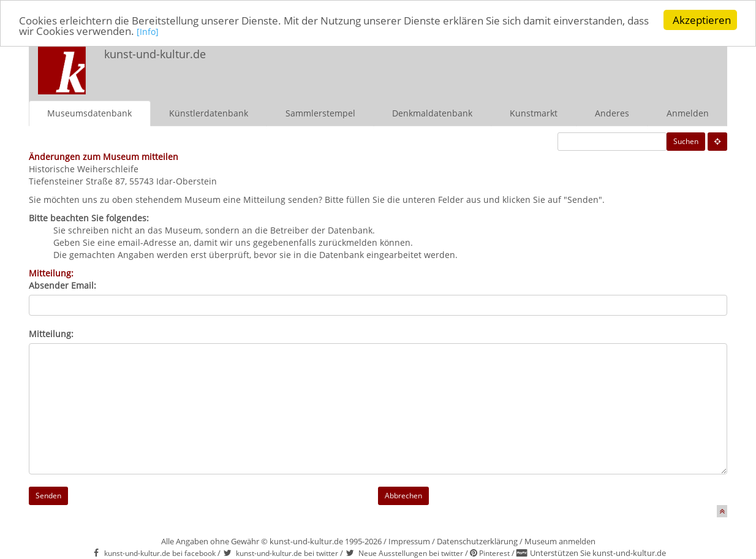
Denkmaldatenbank (432, 112)
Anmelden (688, 112)
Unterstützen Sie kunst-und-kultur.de (598, 553)
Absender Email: (62, 285)
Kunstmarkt (534, 112)
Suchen (686, 141)
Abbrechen (403, 495)
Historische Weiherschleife (84, 168)
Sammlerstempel (320, 112)
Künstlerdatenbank (209, 112)
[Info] (148, 32)
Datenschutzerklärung (477, 541)
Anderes (612, 112)
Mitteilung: (51, 333)
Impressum (409, 541)
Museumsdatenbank (89, 112)
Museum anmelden (560, 541)
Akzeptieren (702, 20)
